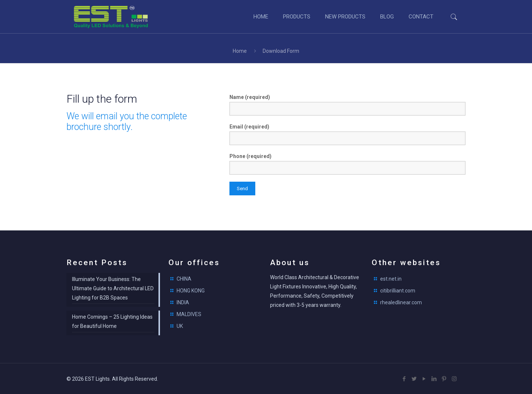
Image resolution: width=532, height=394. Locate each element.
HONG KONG (191, 291)
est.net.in (391, 279)
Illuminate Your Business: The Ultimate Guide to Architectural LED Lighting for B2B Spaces (113, 288)
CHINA (184, 279)
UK (180, 326)
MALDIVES (189, 314)
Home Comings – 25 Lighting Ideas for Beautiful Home (112, 321)
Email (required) (347, 134)
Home (240, 51)
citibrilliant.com (398, 291)
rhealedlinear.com (401, 302)
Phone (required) (347, 164)
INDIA (183, 302)
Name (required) (347, 105)
